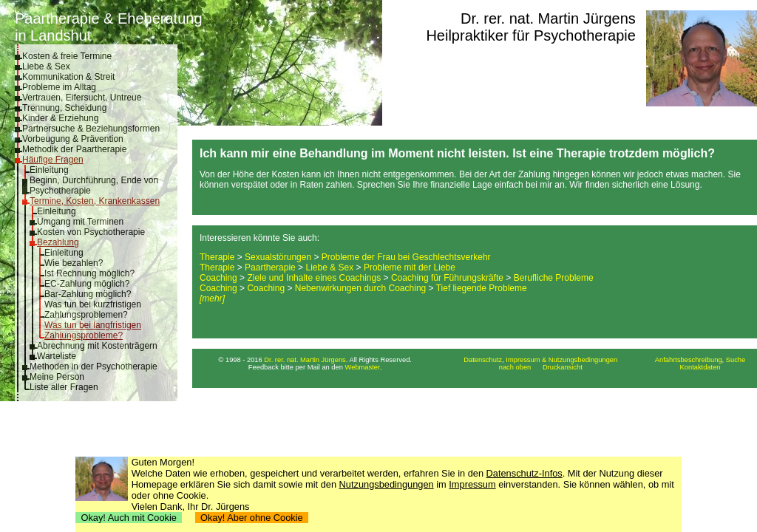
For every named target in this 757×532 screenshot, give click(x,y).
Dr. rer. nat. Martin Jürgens (548, 18)
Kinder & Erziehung (60, 118)
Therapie (217, 257)
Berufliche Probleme (554, 278)
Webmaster (363, 367)
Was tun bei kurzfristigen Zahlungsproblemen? (93, 310)
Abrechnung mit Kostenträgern (97, 346)
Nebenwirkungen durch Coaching (360, 288)
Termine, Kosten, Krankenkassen (95, 201)
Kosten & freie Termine (67, 56)
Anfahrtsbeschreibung (689, 360)
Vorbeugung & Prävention (73, 139)
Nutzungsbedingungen (387, 484)
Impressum (472, 484)
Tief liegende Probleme (482, 288)
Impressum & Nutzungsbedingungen (561, 360)
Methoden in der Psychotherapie (94, 366)
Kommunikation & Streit (68, 77)
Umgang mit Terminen (80, 222)
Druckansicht (563, 367)
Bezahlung (58, 242)
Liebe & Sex (46, 66)
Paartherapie (270, 267)
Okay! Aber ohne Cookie (252, 518)
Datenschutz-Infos (525, 473)
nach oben (515, 367)
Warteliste (57, 356)
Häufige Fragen (53, 160)
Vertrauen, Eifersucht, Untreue (82, 98)
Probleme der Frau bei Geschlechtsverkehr (406, 257)
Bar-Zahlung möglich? (88, 294)
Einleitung (49, 170)
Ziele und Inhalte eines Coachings (314, 278)
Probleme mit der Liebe (410, 267)
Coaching (218, 278)
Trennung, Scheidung (64, 108)
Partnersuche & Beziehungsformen (91, 129)
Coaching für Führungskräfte (447, 278)
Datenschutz (483, 360)
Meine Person (57, 377)
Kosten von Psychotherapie (91, 232)
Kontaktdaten (700, 367)
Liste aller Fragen (64, 387)
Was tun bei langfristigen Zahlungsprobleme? (93, 330)
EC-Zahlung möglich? (87, 284)
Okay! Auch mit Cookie (129, 518)
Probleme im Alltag (59, 87)
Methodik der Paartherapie (74, 149)
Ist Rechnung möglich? (89, 273)
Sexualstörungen (278, 257)
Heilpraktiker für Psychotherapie (530, 35)
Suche (736, 360)
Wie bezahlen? (74, 263)
